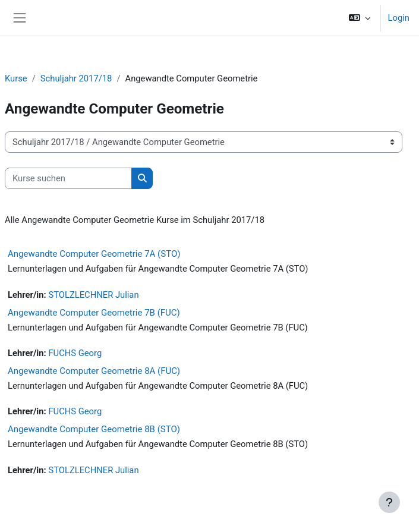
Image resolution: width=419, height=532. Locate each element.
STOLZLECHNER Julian (93, 295)
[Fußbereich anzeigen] (389, 502)
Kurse (16, 78)
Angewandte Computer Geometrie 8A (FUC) (94, 371)
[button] (359, 18)
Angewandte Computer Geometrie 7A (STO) (94, 254)
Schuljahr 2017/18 (76, 78)
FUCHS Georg (75, 353)
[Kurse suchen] (68, 178)
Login (399, 18)
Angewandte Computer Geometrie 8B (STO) (94, 429)
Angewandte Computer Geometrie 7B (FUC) (94, 313)
